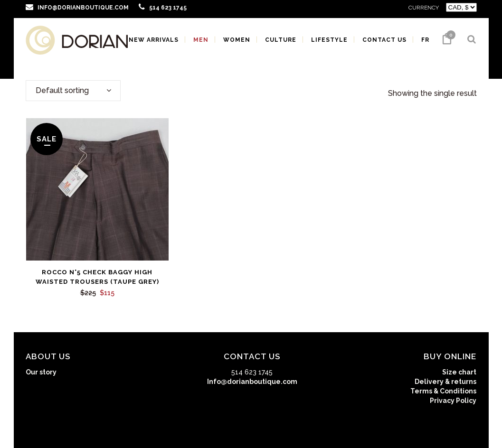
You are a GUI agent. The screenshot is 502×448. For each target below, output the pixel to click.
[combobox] (73, 91)
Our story (41, 372)
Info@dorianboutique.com (252, 382)
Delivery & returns (445, 382)
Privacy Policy (453, 401)
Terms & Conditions (443, 391)
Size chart (459, 372)
